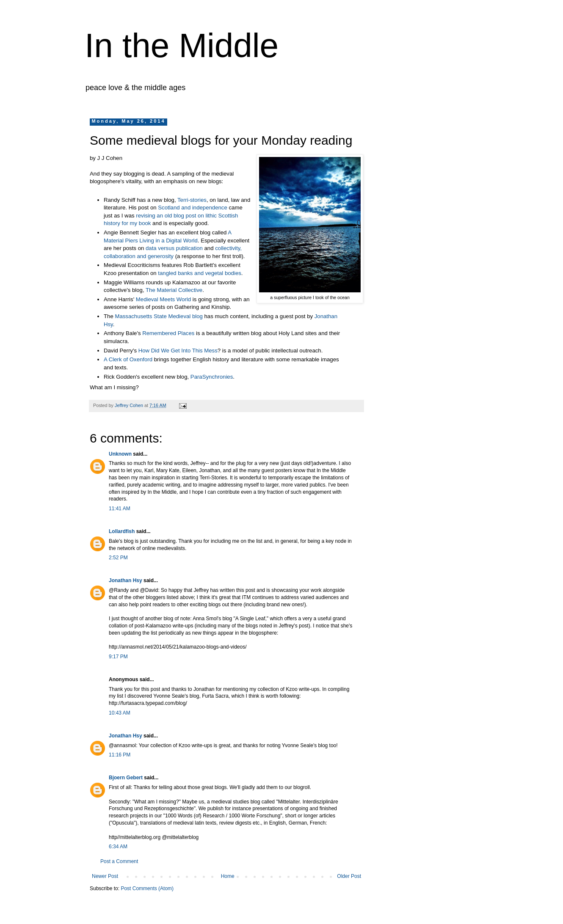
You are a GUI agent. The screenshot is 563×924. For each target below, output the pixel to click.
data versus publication (174, 248)
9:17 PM (118, 657)
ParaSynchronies (212, 377)
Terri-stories (192, 200)
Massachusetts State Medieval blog (159, 316)
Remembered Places (168, 333)
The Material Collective (174, 290)
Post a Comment (119, 861)
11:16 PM (120, 755)
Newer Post (105, 876)
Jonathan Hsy (126, 580)
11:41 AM (120, 509)
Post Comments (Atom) (147, 888)
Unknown (120, 454)
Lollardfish (122, 531)
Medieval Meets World (163, 299)
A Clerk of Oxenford (128, 359)
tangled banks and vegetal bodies (200, 273)
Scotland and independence (193, 208)
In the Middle (182, 45)
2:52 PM (118, 558)
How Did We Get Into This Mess (178, 351)
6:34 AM (118, 847)
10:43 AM (120, 713)
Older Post (349, 876)
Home (228, 876)
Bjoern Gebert (126, 778)
